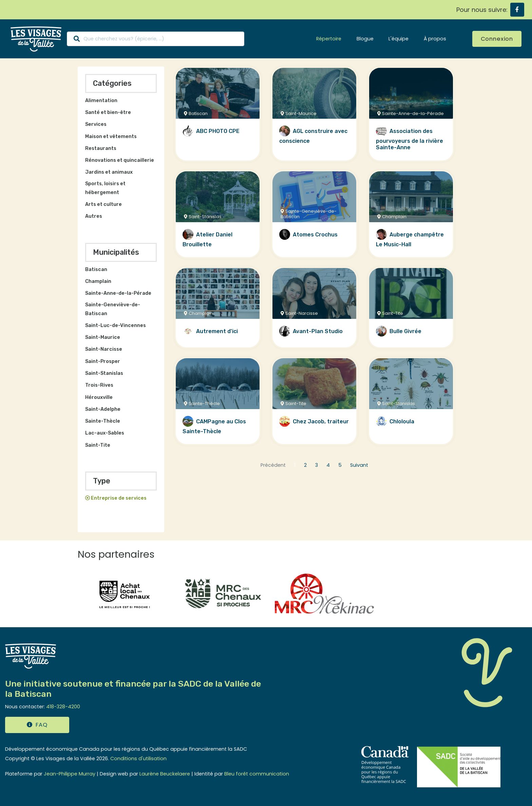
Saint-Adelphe (103, 409)
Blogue (365, 39)
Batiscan (96, 270)
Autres (94, 216)
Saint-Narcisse (104, 349)
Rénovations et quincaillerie (120, 160)
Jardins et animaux (109, 172)
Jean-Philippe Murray (70, 774)
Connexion (497, 39)
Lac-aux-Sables (105, 433)
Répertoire (329, 39)
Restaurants (101, 148)
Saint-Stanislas (104, 373)
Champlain (98, 281)
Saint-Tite (98, 445)
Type (102, 481)
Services (96, 124)
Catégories (112, 83)
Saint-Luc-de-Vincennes (116, 325)
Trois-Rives (99, 385)
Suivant (359, 465)
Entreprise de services (119, 498)
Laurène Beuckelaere (165, 774)
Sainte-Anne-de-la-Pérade (118, 293)
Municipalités (116, 252)
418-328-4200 (63, 707)
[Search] (156, 39)
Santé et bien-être (108, 112)
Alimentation (101, 101)
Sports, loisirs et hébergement (105, 188)
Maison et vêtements (111, 137)
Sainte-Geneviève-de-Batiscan (113, 309)
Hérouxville (99, 397)
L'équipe (398, 39)
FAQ (37, 725)
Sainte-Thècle (103, 421)
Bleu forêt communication (257, 774)
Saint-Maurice (103, 337)
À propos (435, 39)
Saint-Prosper (103, 361)
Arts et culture (103, 204)
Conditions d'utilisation (138, 759)
